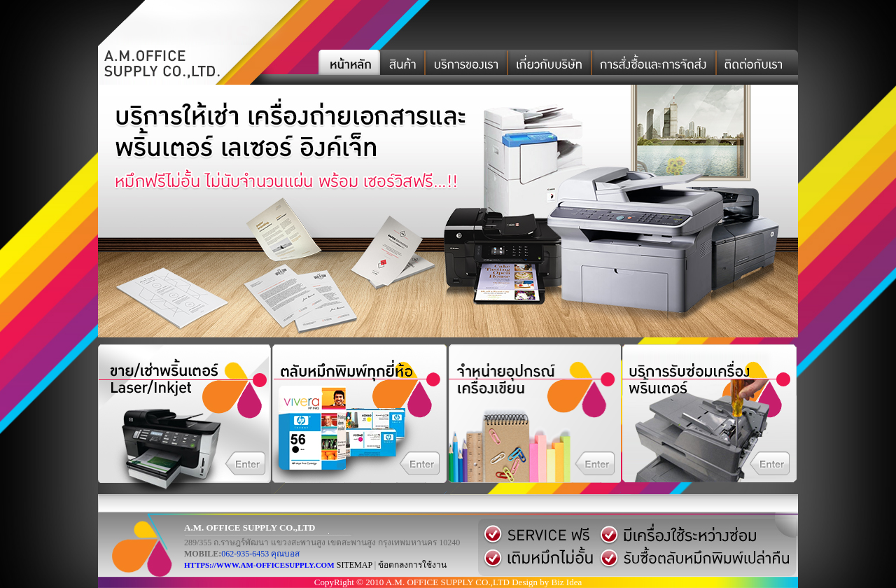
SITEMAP (355, 565)
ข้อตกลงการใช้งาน (412, 565)
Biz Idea (567, 582)
